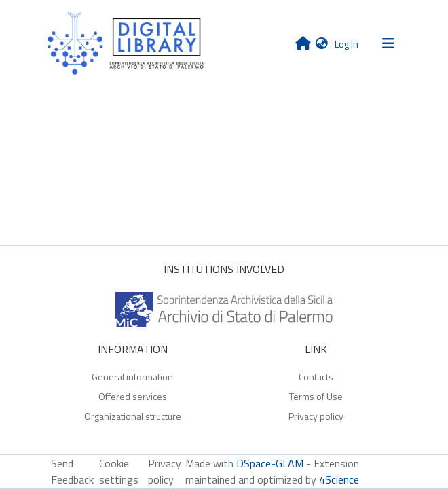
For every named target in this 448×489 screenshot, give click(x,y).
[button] (322, 43)
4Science (339, 479)
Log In (348, 44)
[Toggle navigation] (388, 43)
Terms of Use (316, 396)
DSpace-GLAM (270, 463)
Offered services (133, 396)
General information (132, 377)
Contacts (316, 377)
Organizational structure (133, 416)
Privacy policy (316, 416)
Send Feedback (72, 471)
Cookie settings (119, 471)
